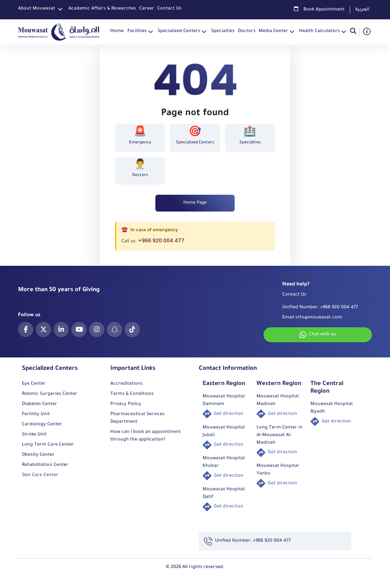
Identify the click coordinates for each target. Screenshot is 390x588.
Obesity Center (38, 459)
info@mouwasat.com (319, 322)
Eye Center (34, 388)
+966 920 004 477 (161, 244)
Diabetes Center (39, 408)
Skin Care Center (40, 479)
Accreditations (127, 388)
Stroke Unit (34, 439)
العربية (362, 10)
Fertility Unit (36, 418)
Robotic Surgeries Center (50, 398)
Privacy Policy (126, 408)
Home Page (195, 206)
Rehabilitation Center (45, 469)
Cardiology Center (42, 428)
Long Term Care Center (48, 449)
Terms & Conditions (132, 398)
